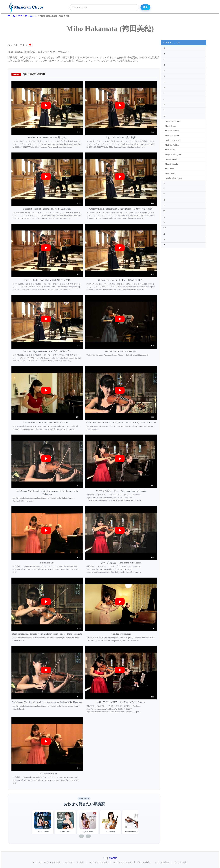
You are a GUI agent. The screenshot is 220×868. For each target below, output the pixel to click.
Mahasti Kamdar (172, 164)
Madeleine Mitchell (173, 140)
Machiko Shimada (172, 131)
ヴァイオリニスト (172, 42)
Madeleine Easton (172, 135)
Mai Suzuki (170, 169)
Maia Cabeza (170, 173)
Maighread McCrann (173, 178)
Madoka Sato (170, 150)
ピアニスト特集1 (144, 862)
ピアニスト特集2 (162, 862)
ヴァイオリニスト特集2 (99, 862)
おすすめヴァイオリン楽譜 (50, 862)
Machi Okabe (170, 126)
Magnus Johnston (172, 159)
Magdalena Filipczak (173, 154)
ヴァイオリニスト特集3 (123, 862)
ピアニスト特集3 (181, 862)
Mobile (113, 858)
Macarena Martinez (173, 121)
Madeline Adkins (172, 145)
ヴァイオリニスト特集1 (75, 862)
